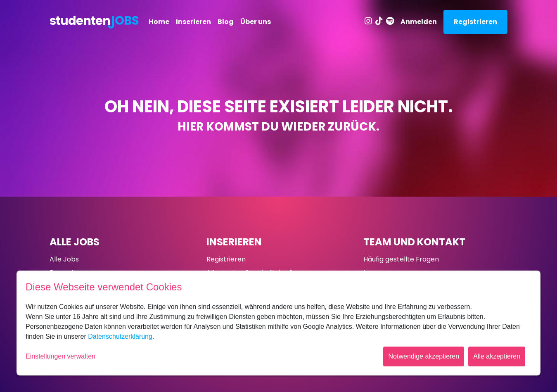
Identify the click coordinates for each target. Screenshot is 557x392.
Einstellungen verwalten (60, 356)
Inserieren (193, 22)
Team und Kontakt (414, 242)
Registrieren (475, 22)
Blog (226, 22)
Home (159, 22)
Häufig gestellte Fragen (401, 259)
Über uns (256, 22)
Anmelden (419, 22)
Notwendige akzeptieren (424, 356)
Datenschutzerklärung (120, 336)
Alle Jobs (75, 242)
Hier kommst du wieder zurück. (278, 127)
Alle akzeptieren (497, 356)
